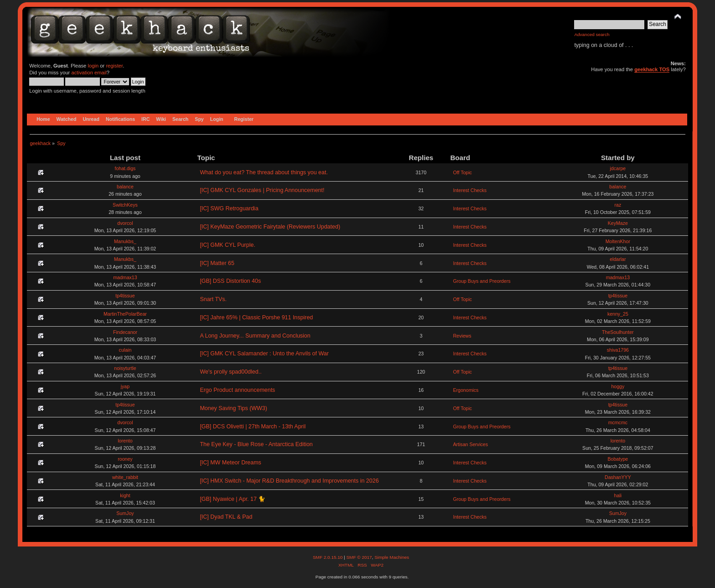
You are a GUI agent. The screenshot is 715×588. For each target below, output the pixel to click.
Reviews (462, 336)
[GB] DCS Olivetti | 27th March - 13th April (253, 427)
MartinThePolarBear (125, 314)
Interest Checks (470, 190)
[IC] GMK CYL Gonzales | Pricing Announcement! (262, 190)
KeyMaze (618, 223)
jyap (125, 386)
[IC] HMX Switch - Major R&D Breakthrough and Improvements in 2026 (289, 481)
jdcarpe (618, 168)
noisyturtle (125, 368)
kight (125, 495)
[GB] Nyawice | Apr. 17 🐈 (233, 499)
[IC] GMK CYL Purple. (228, 245)
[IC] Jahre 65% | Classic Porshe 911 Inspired (256, 317)
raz (618, 205)
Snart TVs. (213, 299)
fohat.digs (125, 168)
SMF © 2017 (359, 557)
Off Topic (462, 172)
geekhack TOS (652, 69)
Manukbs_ (125, 241)
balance (125, 187)
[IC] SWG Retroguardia (229, 208)
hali (618, 495)
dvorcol (125, 223)
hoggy (618, 386)
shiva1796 (618, 350)
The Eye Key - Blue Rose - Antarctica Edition (256, 444)
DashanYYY (618, 477)
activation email (89, 73)
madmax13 (125, 277)
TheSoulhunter (618, 332)
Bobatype (618, 459)
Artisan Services (470, 444)
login (93, 66)
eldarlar (618, 259)
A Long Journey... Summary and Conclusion (255, 336)
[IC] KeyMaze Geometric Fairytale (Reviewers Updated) (270, 227)
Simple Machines (392, 557)
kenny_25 (618, 314)
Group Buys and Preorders (482, 281)
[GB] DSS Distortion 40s (230, 281)
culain (125, 350)
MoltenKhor (618, 241)
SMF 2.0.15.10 (328, 557)
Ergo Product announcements (237, 390)
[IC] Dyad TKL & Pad (226, 517)
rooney (125, 459)
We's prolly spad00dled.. (231, 372)
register (114, 66)
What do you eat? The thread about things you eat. (264, 172)
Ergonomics (466, 390)
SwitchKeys (125, 205)
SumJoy (125, 513)
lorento (125, 441)
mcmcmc (618, 422)
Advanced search (592, 34)
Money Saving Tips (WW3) (233, 408)
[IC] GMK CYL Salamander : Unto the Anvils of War (264, 354)
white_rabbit (125, 477)
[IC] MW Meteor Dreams (230, 463)
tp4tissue (125, 296)
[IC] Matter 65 (217, 263)
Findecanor (125, 332)
